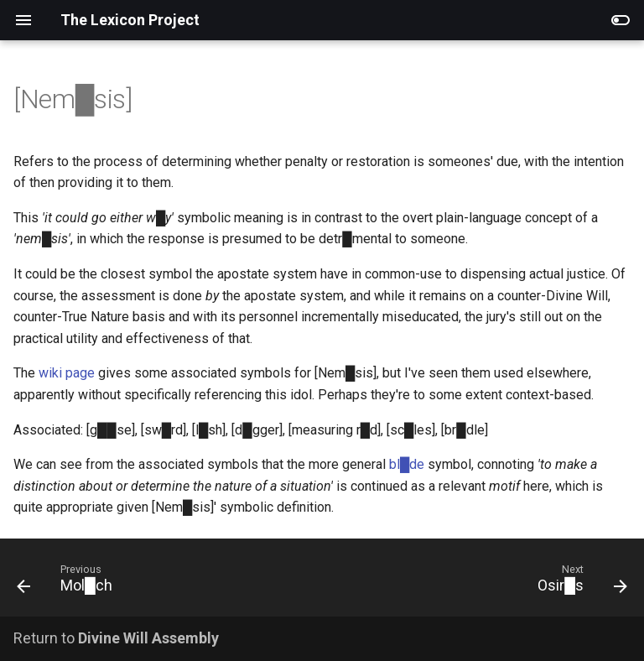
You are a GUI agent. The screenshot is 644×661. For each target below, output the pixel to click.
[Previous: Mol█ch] (68, 583)
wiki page (67, 373)
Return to (116, 638)
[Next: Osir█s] (579, 583)
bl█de (407, 464)
